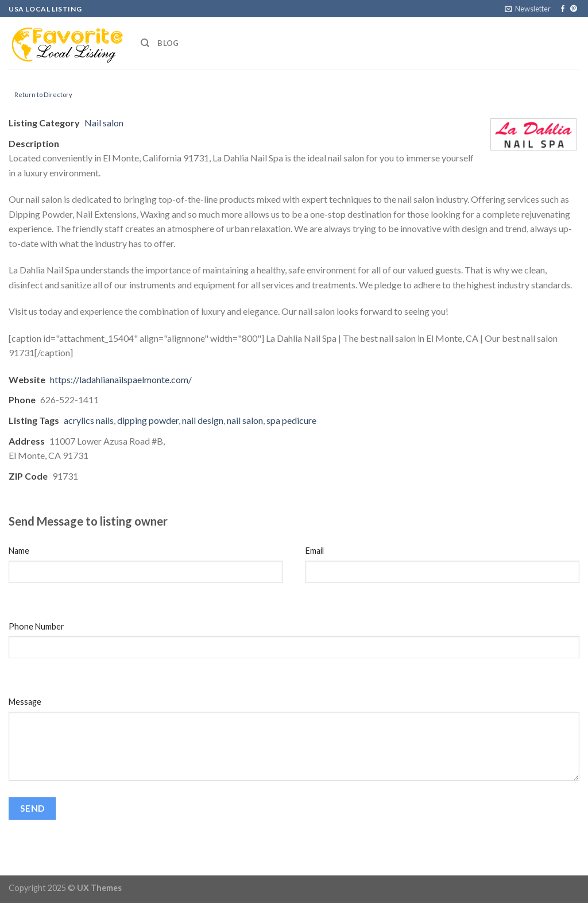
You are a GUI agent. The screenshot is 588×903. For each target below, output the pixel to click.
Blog (168, 43)
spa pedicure (291, 420)
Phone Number (36, 626)
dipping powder (148, 420)
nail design (203, 420)
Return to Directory (43, 94)
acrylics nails (89, 420)
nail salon (245, 420)
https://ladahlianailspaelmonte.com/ (121, 379)
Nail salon (104, 123)
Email (315, 551)
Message (25, 702)
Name (19, 551)
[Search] (145, 43)
